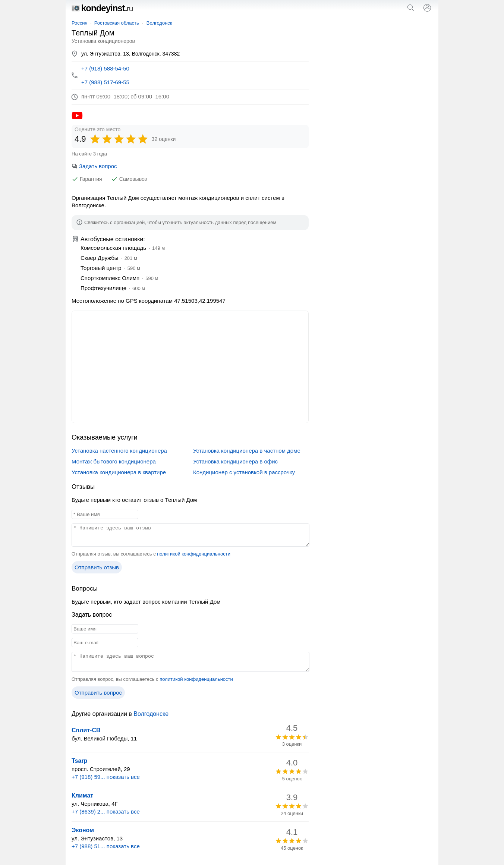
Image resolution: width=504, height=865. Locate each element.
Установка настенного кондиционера (119, 451)
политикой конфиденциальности (194, 554)
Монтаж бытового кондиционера (114, 461)
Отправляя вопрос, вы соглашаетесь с (152, 679)
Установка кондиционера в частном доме (247, 451)
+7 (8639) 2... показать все (106, 811)
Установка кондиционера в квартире (119, 472)
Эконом (83, 830)
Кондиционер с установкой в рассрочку (244, 472)
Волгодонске (151, 714)
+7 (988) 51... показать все (106, 846)
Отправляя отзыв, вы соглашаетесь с (151, 554)
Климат (82, 795)
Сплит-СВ (86, 730)
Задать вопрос (94, 166)
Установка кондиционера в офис (235, 461)
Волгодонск (159, 23)
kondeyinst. (102, 8)
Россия (80, 23)
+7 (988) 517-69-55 (105, 82)
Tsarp (79, 761)
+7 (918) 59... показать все (106, 777)
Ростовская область (117, 23)
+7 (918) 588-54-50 (105, 68)
